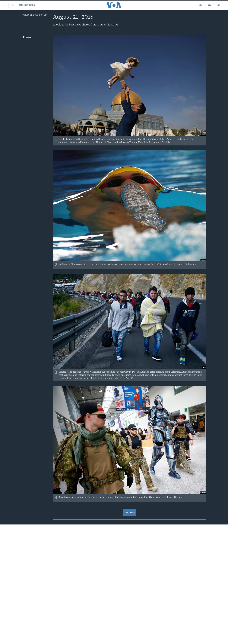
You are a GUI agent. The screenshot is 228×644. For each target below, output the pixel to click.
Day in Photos (27, 5)
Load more (130, 512)
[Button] (26, 38)
